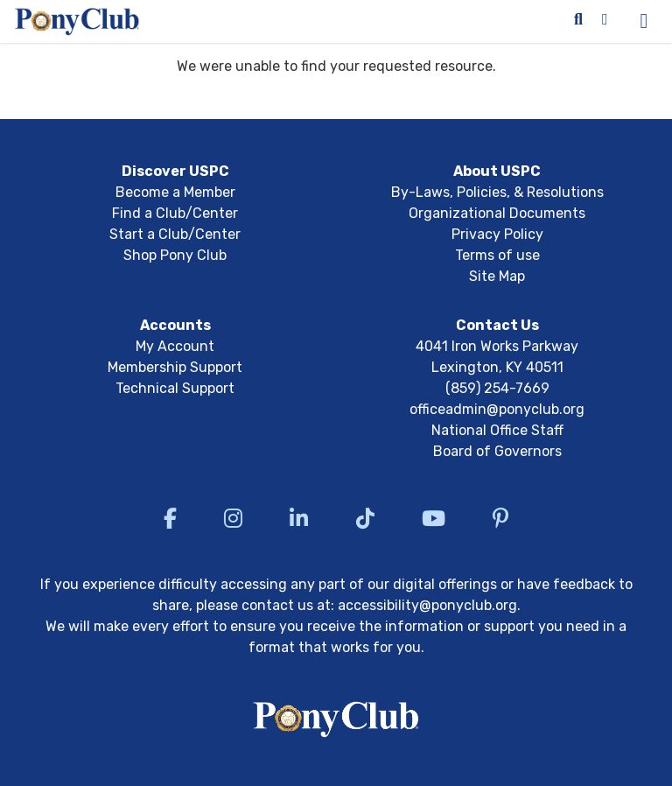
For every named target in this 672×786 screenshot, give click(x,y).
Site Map (497, 276)
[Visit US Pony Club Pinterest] (500, 518)
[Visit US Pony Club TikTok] (365, 518)
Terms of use (497, 255)
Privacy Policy (497, 234)
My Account (175, 346)
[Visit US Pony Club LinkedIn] (299, 518)
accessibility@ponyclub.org (427, 605)
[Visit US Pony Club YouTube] (434, 518)
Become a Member (175, 192)
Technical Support (175, 388)
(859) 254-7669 (497, 388)
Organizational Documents (497, 213)
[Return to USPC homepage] (336, 722)
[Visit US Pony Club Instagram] (233, 518)
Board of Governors (497, 451)
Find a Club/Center (175, 213)
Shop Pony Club (175, 255)
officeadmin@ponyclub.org (497, 409)
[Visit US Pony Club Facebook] (170, 518)
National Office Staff (497, 430)
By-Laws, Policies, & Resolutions (497, 192)
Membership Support (175, 367)
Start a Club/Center (175, 234)
